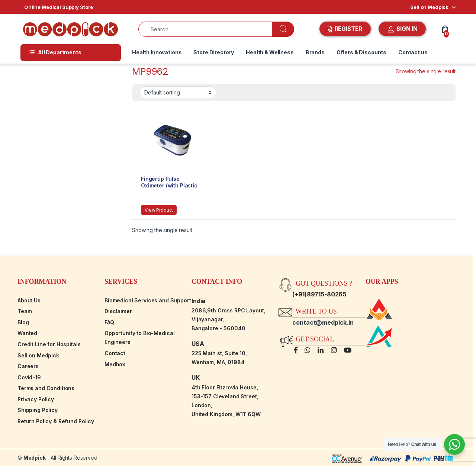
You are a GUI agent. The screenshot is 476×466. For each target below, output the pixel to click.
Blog (23, 322)
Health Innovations (157, 52)
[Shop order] (178, 93)
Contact (115, 353)
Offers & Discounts (361, 52)
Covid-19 (29, 377)
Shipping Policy (38, 410)
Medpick (35, 458)
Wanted (27, 333)
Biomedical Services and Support (148, 300)
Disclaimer (118, 311)
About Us (29, 300)
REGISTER (345, 29)
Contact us (413, 52)
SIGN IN (402, 29)
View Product (159, 210)
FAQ (109, 322)
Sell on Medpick (429, 7)
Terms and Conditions (46, 388)
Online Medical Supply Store (59, 7)
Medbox (115, 364)
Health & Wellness (270, 52)
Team (25, 311)
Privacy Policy (36, 399)
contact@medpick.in (323, 322)
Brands (315, 52)
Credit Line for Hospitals (49, 344)
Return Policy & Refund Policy (56, 421)
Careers (28, 366)
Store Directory (214, 52)
